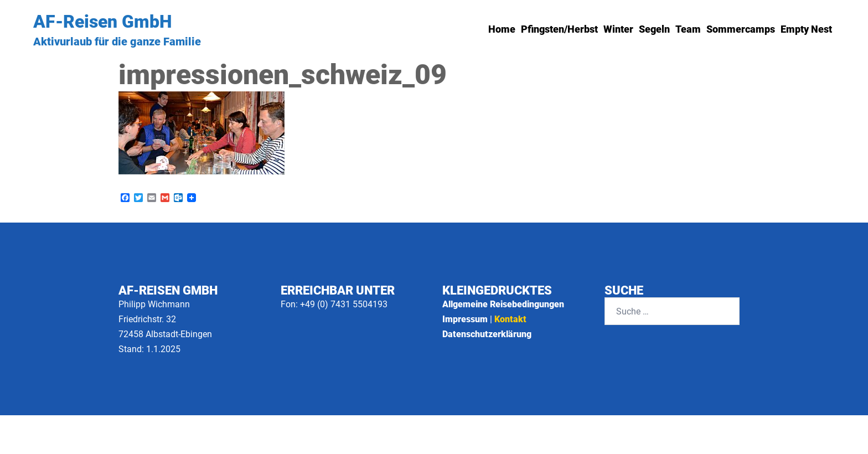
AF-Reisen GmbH (102, 22)
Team (688, 29)
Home (502, 29)
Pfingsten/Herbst (559, 29)
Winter (618, 29)
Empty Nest (806, 29)
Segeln (654, 29)
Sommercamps (741, 29)
